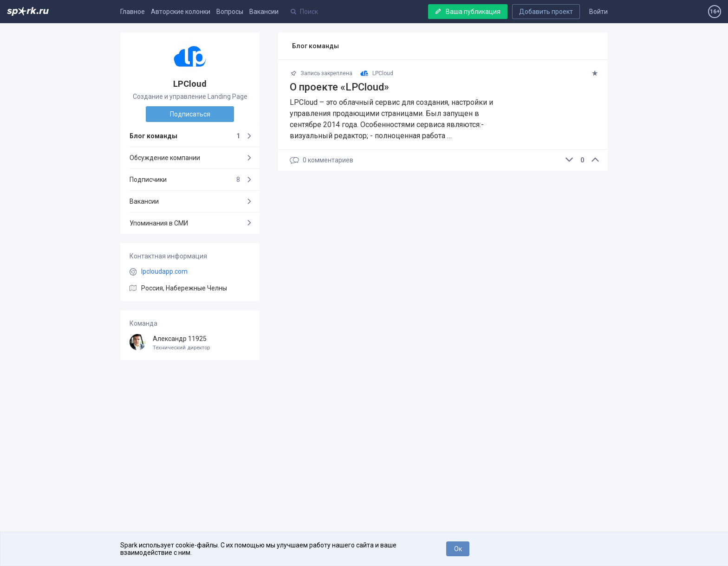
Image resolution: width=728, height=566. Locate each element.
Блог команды (185, 136)
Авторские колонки (181, 12)
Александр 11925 (190, 343)
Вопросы (230, 12)
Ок (458, 549)
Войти (598, 12)
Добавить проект (546, 12)
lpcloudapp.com (164, 271)
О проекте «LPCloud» (339, 87)
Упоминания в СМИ (159, 223)
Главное (133, 12)
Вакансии (264, 12)
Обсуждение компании (165, 158)
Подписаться (190, 114)
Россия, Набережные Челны (184, 288)
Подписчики (185, 180)
